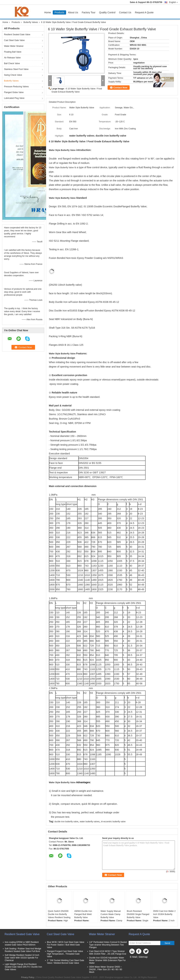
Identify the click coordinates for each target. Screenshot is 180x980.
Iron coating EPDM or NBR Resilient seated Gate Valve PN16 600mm (22, 943)
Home (48, 12)
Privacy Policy (28, 977)
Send (167, 943)
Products (59, 12)
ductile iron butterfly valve (66, 822)
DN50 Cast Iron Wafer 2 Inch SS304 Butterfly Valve (164, 914)
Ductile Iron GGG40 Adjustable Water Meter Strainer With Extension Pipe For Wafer (107, 960)
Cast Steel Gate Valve (14, 40)
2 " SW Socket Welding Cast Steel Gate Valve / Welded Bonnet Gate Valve (65, 962)
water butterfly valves (90, 822)
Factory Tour (89, 12)
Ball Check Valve (12, 63)
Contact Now (120, 88)
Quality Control (107, 12)
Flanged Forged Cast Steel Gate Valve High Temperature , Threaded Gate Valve (65, 954)
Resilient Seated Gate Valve (17, 35)
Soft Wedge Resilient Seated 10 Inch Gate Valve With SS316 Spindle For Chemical (22, 958)
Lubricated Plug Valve (14, 98)
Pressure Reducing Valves (16, 87)
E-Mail (133, 957)
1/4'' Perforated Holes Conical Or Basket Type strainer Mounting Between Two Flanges (108, 945)
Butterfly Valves (31, 22)
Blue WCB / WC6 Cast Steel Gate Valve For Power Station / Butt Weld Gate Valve (66, 945)
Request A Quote (144, 12)
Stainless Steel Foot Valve (16, 69)
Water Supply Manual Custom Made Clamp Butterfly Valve (111, 914)
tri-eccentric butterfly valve (113, 822)
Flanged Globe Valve (14, 92)
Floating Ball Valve (13, 52)
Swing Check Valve (13, 75)
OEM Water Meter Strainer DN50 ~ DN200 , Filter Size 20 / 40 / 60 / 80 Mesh (106, 969)
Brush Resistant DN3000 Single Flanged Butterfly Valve (138, 914)
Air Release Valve (12, 58)
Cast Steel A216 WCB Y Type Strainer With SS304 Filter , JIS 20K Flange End (108, 953)
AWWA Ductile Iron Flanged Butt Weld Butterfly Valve (83, 914)
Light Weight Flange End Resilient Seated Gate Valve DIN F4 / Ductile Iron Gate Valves (23, 967)
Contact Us (125, 12)
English (173, 2)
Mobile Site (135, 961)
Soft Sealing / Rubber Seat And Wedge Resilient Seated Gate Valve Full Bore (23, 950)
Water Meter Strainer (14, 46)
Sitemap (143, 957)
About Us (73, 12)
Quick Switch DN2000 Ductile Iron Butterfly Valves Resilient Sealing (59, 914)
